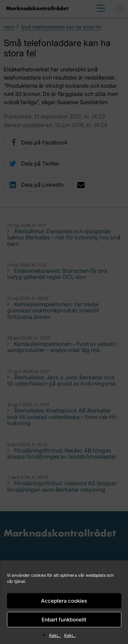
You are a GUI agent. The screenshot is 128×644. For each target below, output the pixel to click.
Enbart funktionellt (64, 620)
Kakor (55, 635)
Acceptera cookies (64, 601)
